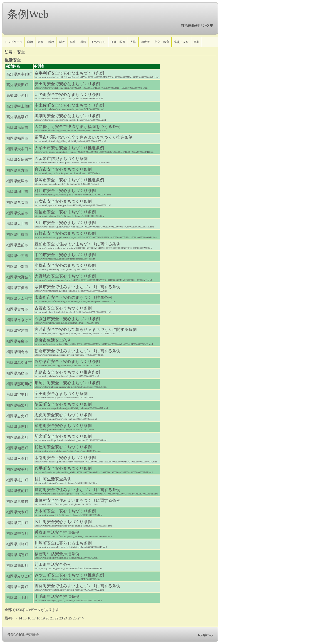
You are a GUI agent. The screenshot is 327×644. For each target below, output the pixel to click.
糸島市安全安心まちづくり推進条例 (67, 372)
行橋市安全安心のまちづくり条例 (65, 233)
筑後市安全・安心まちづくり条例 (65, 212)
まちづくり (98, 42)
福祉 (73, 42)
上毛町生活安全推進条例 (57, 597)
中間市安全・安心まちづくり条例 (65, 255)
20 (47, 618)
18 (38, 618)
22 (57, 618)
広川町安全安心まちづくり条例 (63, 522)
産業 (196, 42)
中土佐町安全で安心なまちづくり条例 (69, 105)
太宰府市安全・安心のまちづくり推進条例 (73, 297)
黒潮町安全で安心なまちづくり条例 (67, 116)
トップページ (13, 42)
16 (29, 618)
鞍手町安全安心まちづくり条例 (63, 468)
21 (52, 618)
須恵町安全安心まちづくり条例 (63, 426)
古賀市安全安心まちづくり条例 (63, 308)
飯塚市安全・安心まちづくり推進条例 (69, 180)
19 (43, 618)
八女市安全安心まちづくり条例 (63, 201)
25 (70, 618)
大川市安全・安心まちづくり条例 (65, 223)
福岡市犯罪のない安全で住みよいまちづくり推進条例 (84, 137)
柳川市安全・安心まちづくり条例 (65, 191)
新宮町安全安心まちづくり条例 (63, 436)
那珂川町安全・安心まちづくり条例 (67, 383)
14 (20, 618)
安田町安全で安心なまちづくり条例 (67, 84)
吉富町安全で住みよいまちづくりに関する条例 (77, 586)
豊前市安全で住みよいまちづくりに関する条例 (77, 244)
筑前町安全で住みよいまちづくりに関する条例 (77, 490)
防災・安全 (181, 42)
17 (34, 618)
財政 (62, 42)
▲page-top (205, 634)
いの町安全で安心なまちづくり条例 (67, 95)
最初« (9, 618)
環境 (83, 42)
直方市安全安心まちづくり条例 (63, 169)
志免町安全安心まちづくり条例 (63, 415)
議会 (41, 42)
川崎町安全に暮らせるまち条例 (63, 543)
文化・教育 (162, 42)
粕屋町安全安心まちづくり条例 (63, 447)
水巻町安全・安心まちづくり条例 (65, 458)
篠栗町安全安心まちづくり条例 (63, 404)
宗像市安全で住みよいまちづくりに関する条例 (77, 287)
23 (61, 618)
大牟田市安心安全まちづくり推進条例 (69, 148)
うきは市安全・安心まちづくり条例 (67, 319)
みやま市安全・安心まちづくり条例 (67, 362)
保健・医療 (118, 42)
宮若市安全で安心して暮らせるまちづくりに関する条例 (86, 329)
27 (79, 618)
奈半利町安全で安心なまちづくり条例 (69, 73)
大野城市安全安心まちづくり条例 (65, 276)
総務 (51, 42)
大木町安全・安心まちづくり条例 (65, 511)
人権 (133, 42)
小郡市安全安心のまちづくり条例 (65, 265)
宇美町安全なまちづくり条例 (61, 394)
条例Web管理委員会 (23, 635)
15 (25, 618)
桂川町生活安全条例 (53, 479)
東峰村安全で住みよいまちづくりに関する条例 (77, 500)
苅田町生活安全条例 (53, 564)
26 (75, 618)
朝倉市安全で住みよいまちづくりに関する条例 (77, 351)
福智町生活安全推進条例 (57, 554)
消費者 (145, 42)
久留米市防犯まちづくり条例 (61, 159)
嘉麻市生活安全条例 (53, 340)
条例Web (28, 14)
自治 (30, 42)
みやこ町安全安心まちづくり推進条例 (69, 575)
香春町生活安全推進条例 (57, 532)
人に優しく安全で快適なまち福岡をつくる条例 (77, 127)
